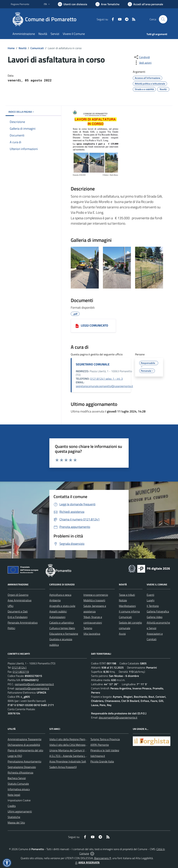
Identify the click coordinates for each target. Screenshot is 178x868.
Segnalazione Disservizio (22, 767)
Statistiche (14, 817)
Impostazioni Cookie (19, 800)
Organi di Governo (18, 595)
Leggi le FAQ (15, 756)
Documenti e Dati (18, 611)
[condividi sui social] (142, 57)
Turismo (88, 628)
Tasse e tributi (127, 595)
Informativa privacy (19, 789)
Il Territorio (153, 606)
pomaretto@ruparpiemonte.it (32, 688)
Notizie (123, 600)
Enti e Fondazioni (18, 617)
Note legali (14, 795)
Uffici (11, 606)
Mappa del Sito (16, 823)
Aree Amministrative (20, 600)
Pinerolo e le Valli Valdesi (105, 750)
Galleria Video (155, 617)
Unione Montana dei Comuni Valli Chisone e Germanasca (82, 750)
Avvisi (122, 634)
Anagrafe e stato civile (62, 606)
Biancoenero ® (103, 858)
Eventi (150, 595)
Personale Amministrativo (23, 623)
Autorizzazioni (57, 617)
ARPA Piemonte (100, 745)
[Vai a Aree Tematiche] (107, 4)
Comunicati (37, 48)
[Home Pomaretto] (46, 19)
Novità (23, 48)
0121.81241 (19, 667)
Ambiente (55, 600)
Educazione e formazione (64, 634)
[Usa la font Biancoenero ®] (72, 4)
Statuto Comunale (18, 784)
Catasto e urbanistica (62, 623)
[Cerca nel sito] (163, 19)
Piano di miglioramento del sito (25, 750)
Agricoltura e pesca (60, 595)
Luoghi (151, 600)
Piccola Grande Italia (102, 761)
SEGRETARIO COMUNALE (93, 364)
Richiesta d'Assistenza (20, 773)
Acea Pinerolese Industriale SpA (68, 761)
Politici (11, 628)
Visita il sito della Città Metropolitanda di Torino (76, 745)
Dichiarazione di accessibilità (24, 745)
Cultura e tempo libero (62, 628)
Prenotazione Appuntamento (24, 761)
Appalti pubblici (58, 611)
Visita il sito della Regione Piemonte (70, 739)
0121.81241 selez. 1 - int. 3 (106, 379)
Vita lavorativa (92, 634)
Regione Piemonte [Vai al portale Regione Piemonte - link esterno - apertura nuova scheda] (20, 4)
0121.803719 (21, 672)
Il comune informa (129, 611)
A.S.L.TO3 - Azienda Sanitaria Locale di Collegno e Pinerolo (83, 756)
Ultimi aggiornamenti (20, 811)
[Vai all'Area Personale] (145, 4)
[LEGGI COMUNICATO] (77, 326)
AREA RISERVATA (87, 862)
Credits (12, 806)
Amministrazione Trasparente (25, 739)
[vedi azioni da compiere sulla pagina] (143, 63)
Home (11, 48)
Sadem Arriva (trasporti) (63, 767)
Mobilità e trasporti (94, 600)
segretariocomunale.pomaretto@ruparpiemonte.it (104, 386)
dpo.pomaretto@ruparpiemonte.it (118, 717)
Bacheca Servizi (17, 778)
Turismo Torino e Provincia (105, 739)
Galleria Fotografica (158, 611)
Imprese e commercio (96, 595)
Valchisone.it (98, 756)
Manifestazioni (127, 606)
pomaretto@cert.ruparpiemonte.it (34, 684)
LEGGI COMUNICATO (94, 325)
